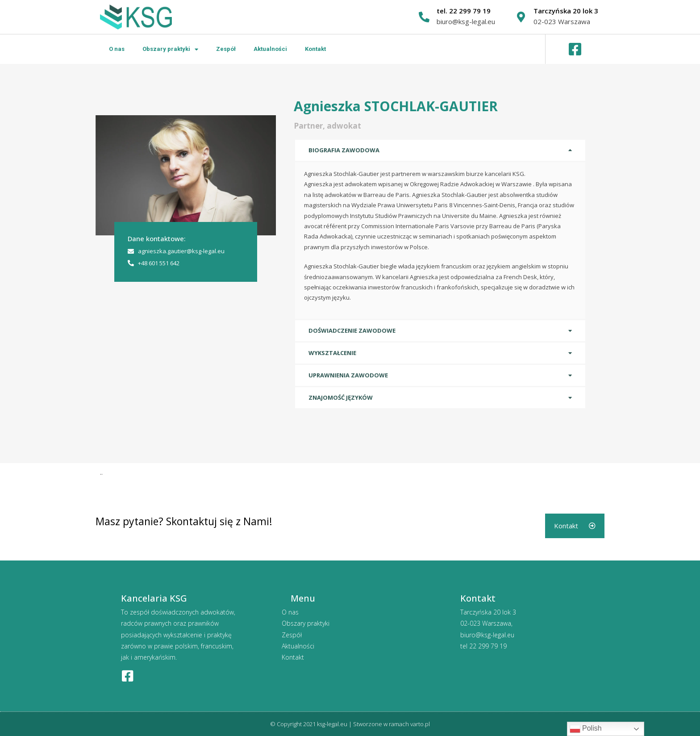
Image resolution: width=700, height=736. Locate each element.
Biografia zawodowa (344, 150)
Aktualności (270, 49)
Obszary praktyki (170, 49)
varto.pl (420, 723)
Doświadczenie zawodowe (352, 330)
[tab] (440, 150)
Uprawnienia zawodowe (348, 375)
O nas (117, 49)
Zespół (226, 49)
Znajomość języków (341, 397)
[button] (575, 526)
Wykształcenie (332, 353)
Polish (586, 729)
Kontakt (315, 49)
